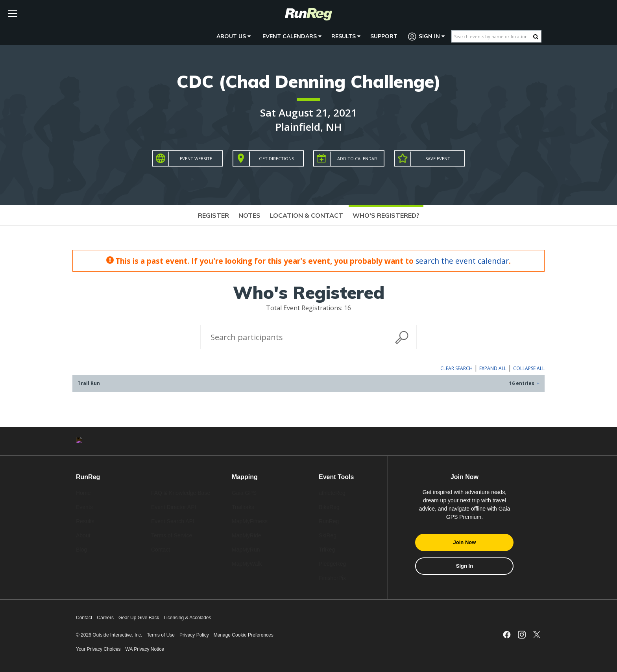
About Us (234, 36)
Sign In (427, 36)
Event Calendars (292, 36)
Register (213, 215)
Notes (249, 215)
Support (384, 36)
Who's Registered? (386, 215)
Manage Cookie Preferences (244, 635)
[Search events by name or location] (492, 36)
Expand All (493, 368)
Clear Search (456, 368)
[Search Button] (536, 37)
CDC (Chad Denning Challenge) (309, 81)
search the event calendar (462, 261)
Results (346, 36)
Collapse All (529, 368)
